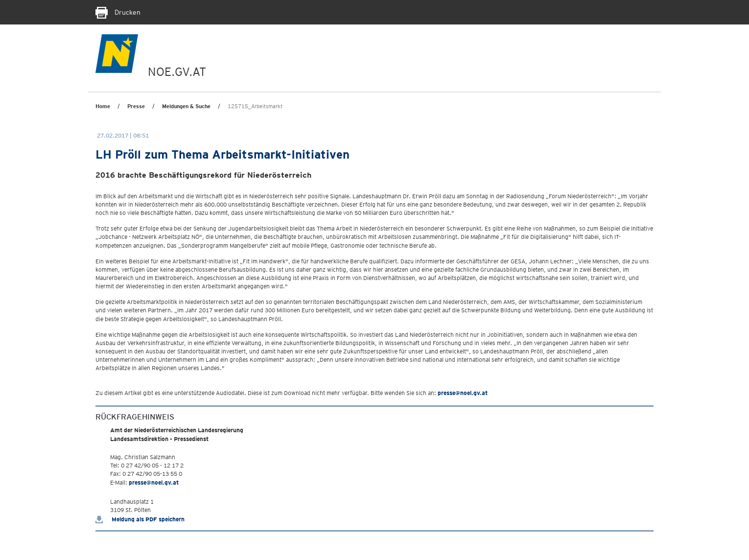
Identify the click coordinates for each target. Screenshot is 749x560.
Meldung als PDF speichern (140, 519)
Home (103, 106)
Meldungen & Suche (186, 106)
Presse (136, 106)
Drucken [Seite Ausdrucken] (118, 12)
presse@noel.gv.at (463, 393)
